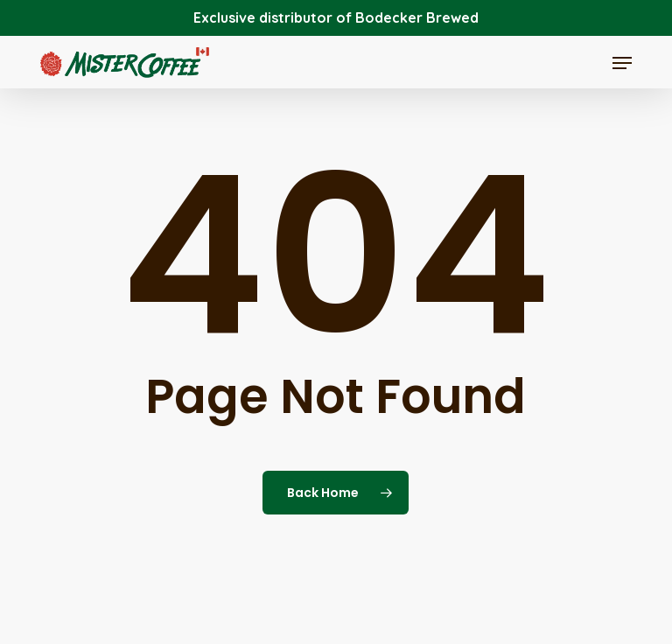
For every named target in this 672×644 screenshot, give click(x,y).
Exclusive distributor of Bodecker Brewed (336, 17)
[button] (622, 63)
